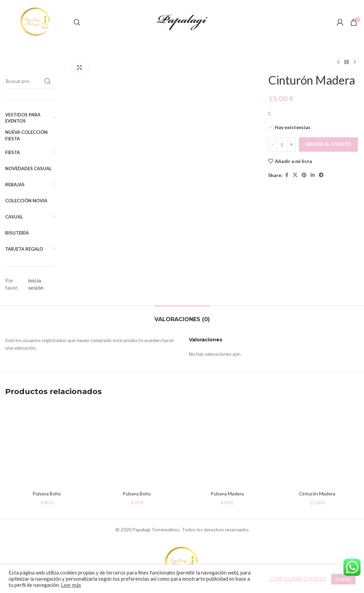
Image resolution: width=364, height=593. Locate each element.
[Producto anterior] (338, 62)
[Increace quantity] (291, 144)
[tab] (182, 316)
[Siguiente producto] (355, 62)
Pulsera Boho (47, 494)
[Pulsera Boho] (47, 446)
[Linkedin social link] (313, 175)
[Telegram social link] (321, 175)
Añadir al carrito (328, 144)
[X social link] (295, 175)
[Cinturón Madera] (317, 446)
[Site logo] (36, 22)
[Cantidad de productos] (282, 144)
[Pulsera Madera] (227, 446)
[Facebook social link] (287, 175)
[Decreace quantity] (272, 144)
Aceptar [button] (343, 579)
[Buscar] (77, 22)
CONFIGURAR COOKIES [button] (298, 579)
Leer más (71, 585)
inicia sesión (36, 284)
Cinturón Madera (317, 494)
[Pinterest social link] (304, 175)
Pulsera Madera (227, 494)
